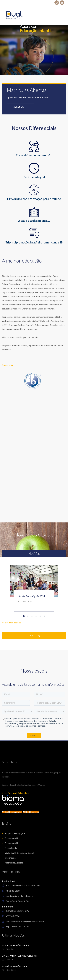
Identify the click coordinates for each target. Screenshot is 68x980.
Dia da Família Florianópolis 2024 (19, 956)
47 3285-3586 (13, 916)
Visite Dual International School (19, 853)
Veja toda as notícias (13, 623)
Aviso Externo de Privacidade (16, 793)
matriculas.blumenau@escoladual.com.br (25, 921)
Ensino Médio (11, 848)
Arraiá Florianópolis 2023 (16, 966)
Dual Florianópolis (12, 812)
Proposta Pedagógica (15, 833)
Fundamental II (12, 843)
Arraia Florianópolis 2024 (32, 596)
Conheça (7, 365)
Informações (11, 858)
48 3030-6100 (13, 891)
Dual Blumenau (31, 812)
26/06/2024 (27, 601)
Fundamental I (11, 838)
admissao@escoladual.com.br (20, 896)
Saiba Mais (20, 107)
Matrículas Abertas (14, 863)
